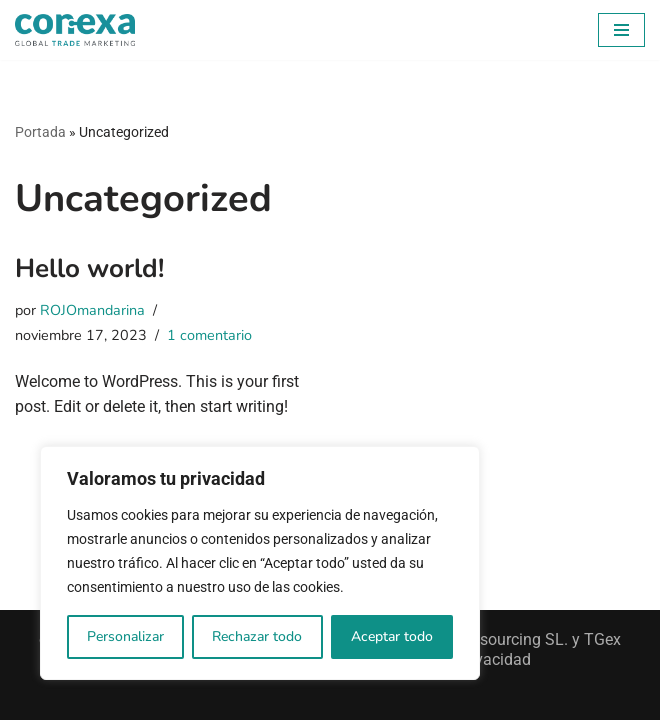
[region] (260, 563)
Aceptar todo (392, 636)
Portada (40, 132)
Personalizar (125, 636)
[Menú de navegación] (621, 30)
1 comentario (209, 335)
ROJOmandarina (92, 310)
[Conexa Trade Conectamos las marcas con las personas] (75, 30)
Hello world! (89, 268)
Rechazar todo (257, 636)
